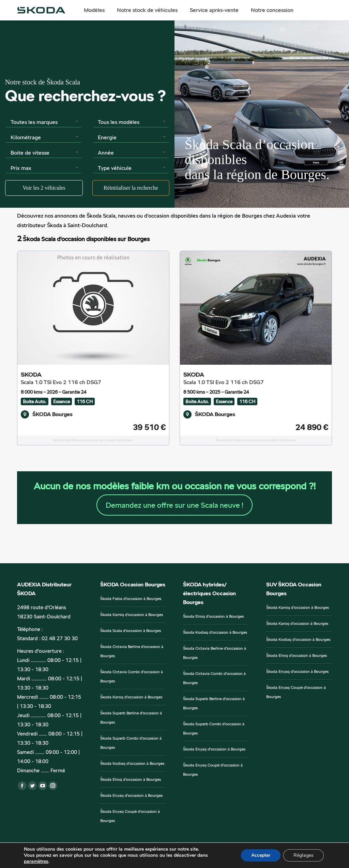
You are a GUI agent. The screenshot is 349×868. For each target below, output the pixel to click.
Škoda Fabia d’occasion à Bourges (131, 599)
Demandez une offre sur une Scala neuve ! (174, 505)
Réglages (304, 855)
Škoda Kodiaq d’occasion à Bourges (132, 763)
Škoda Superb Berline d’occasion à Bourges (131, 718)
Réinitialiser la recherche (131, 188)
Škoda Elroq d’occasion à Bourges (131, 779)
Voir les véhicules (44, 188)
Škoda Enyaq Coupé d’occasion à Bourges (130, 816)
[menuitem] (94, 10)
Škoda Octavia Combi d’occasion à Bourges (132, 676)
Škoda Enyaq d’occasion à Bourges (131, 795)
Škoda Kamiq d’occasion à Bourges (132, 615)
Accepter (261, 855)
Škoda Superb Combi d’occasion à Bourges (131, 743)
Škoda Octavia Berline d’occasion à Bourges (132, 651)
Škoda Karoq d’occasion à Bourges (131, 697)
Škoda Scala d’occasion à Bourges (131, 631)
